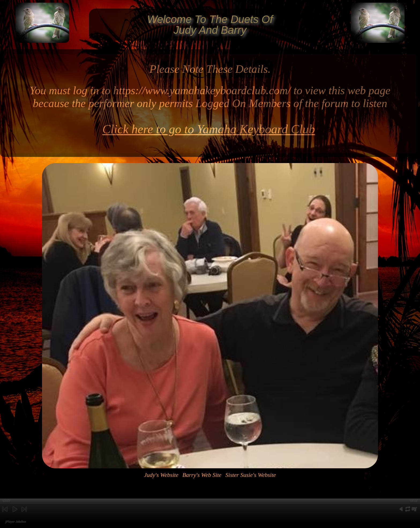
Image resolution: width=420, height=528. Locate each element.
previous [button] (5, 514)
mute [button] (401, 512)
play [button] (14, 514)
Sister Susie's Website (251, 475)
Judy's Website (161, 475)
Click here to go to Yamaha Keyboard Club (209, 129)
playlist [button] (414, 512)
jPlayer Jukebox (16, 522)
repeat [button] (408, 512)
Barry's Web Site (202, 475)
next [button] (24, 514)
